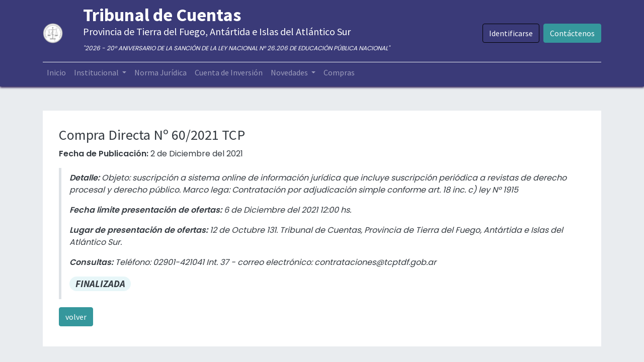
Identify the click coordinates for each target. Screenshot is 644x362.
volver (76, 317)
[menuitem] (56, 72)
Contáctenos (572, 33)
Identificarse (511, 33)
